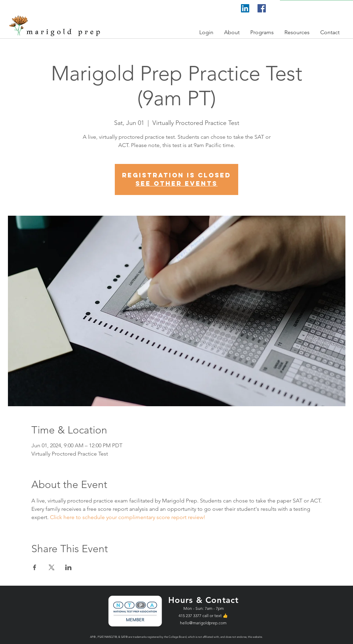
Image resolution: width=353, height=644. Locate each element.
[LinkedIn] (245, 8)
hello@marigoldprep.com (203, 623)
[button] (206, 32)
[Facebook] (262, 8)
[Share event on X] (52, 567)
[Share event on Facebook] (35, 567)
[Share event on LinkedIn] (68, 567)
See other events (176, 183)
